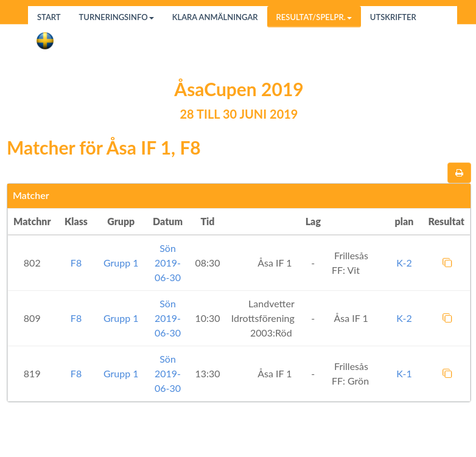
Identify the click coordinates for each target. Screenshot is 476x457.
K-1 (404, 373)
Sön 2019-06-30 (168, 263)
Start (49, 17)
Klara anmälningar (215, 17)
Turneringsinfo (117, 17)
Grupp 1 (121, 263)
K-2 (404, 263)
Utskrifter (393, 17)
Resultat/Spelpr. (314, 17)
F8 (76, 263)
